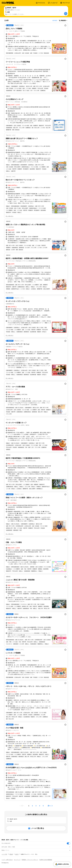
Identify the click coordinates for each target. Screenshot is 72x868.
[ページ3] (36, 806)
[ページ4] (40, 806)
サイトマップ (17, 860)
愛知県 (11, 854)
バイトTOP (4, 854)
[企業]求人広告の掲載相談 (46, 860)
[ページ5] (43, 806)
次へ (49, 806)
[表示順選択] (63, 21)
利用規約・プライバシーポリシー (30, 860)
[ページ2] (32, 806)
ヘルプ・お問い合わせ (7, 860)
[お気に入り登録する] (65, 25)
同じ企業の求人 (10, 216)
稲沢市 (17, 854)
